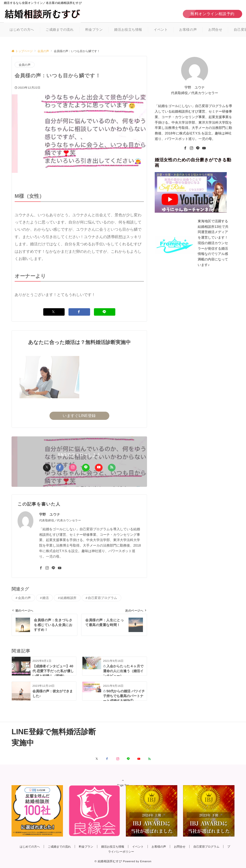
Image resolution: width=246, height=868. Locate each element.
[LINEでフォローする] (128, 759)
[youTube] (204, 148)
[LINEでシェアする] (105, 312)
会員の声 (25, 65)
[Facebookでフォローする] (107, 759)
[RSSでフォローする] (149, 759)
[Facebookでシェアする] (79, 312)
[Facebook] (185, 148)
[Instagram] (191, 148)
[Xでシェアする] (54, 312)
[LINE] (198, 148)
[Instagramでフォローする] (118, 759)
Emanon (146, 861)
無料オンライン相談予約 (212, 14)
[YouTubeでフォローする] (139, 759)
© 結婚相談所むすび (108, 861)
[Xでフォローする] (97, 759)
